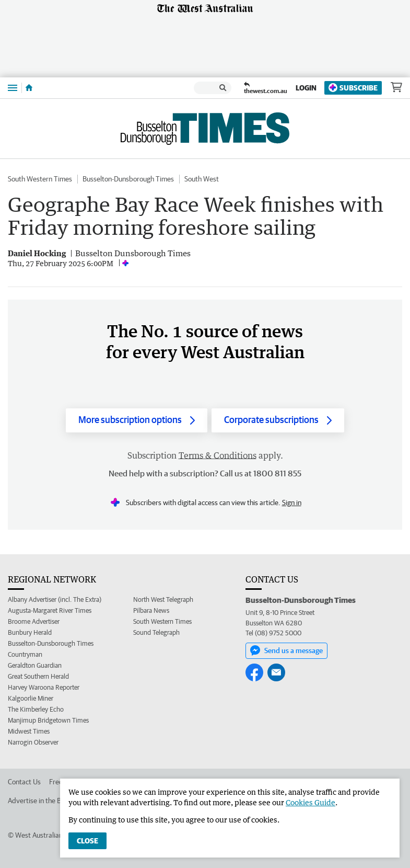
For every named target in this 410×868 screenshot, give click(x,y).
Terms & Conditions (218, 455)
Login (306, 88)
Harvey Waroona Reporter (44, 687)
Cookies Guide (311, 802)
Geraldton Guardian (35, 665)
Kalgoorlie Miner (31, 698)
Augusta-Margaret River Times (50, 610)
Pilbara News (151, 610)
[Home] (29, 88)
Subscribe (353, 88)
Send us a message (286, 650)
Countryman (25, 654)
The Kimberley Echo (36, 709)
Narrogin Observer (33, 742)
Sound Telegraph (156, 632)
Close (87, 841)
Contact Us (24, 782)
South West (202, 179)
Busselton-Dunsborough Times (128, 179)
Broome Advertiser (34, 621)
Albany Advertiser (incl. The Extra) (55, 599)
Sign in (292, 502)
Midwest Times (29, 731)
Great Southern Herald (38, 676)
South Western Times (40, 179)
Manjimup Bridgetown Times (48, 720)
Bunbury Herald (30, 632)
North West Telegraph (163, 599)
